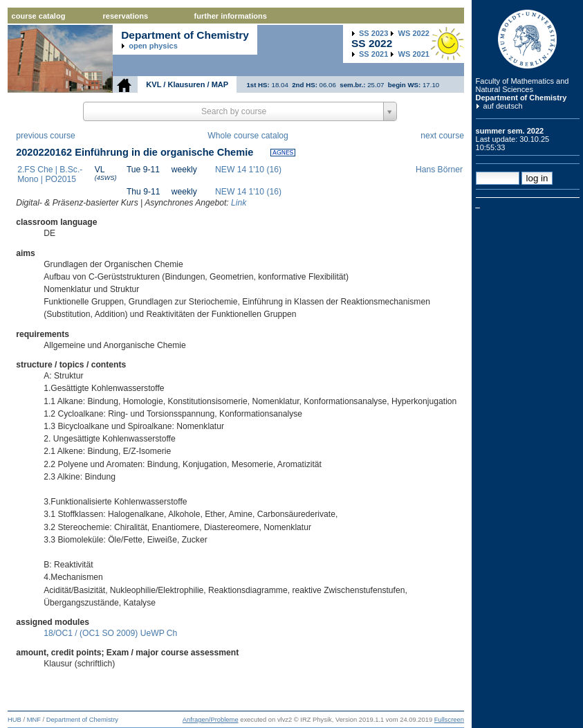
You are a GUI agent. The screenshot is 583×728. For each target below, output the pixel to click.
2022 (414, 33)
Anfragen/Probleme (211, 720)
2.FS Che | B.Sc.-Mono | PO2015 (50, 174)
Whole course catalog (248, 136)
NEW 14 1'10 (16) (248, 170)
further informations (231, 16)
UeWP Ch (159, 633)
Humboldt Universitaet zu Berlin (528, 39)
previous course (46, 136)
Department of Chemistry (521, 98)
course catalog (39, 16)
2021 (373, 54)
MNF (34, 720)
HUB (15, 720)
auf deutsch (503, 106)
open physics (153, 46)
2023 (373, 33)
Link (239, 203)
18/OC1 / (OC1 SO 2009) (91, 633)
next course (442, 136)
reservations (126, 16)
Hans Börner (439, 170)
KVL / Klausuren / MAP (187, 84)
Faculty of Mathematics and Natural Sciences (522, 85)
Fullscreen (449, 720)
